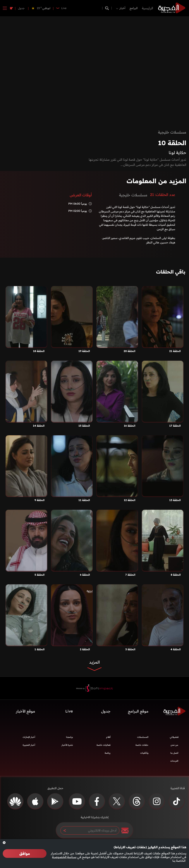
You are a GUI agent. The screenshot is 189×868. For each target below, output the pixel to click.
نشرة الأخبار (67, 745)
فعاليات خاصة (104, 745)
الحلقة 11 (84, 500)
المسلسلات (143, 737)
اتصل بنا (174, 753)
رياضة (108, 753)
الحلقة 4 (176, 649)
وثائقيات (144, 753)
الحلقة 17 (175, 426)
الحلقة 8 (176, 575)
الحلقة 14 (39, 426)
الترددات (174, 761)
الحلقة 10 (172, 143)
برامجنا (69, 737)
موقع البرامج (138, 711)
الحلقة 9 (39, 500)
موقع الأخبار (25, 711)
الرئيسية (147, 8)
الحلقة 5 (39, 575)
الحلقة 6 (85, 575)
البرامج (134, 8)
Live (69, 711)
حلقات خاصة (142, 745)
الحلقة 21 (175, 351)
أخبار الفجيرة (29, 745)
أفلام (108, 737)
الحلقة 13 (175, 500)
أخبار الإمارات (29, 737)
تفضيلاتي (174, 737)
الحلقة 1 (39, 649)
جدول (21, 8)
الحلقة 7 (130, 575)
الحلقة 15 (84, 426)
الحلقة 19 (84, 351)
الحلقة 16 (130, 426)
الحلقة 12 (130, 500)
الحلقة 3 (130, 649)
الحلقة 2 (85, 649)
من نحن (174, 745)
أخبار (122, 8)
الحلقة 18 (39, 351)
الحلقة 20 (129, 351)
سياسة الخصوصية (64, 857)
